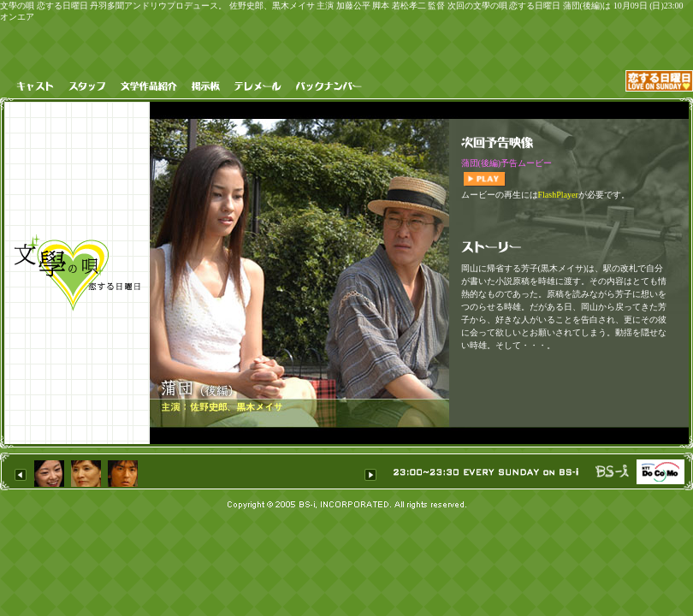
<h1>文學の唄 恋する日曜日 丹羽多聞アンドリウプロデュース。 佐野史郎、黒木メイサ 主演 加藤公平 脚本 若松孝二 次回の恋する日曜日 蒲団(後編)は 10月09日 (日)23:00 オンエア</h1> (569, 273)
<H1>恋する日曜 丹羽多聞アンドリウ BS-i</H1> (196, 472)
